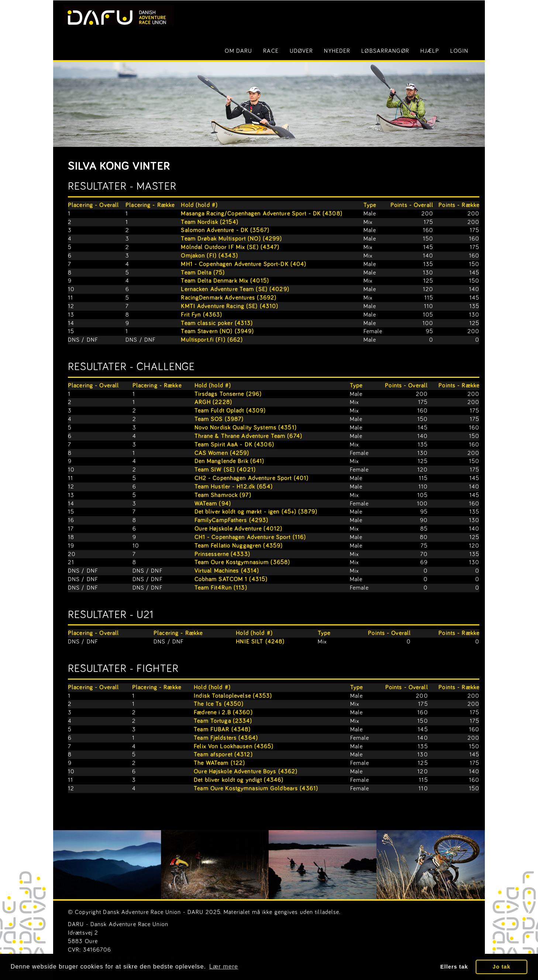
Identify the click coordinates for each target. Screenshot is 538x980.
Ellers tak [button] (454, 967)
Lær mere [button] (224, 967)
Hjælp (430, 51)
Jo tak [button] (501, 967)
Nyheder (337, 51)
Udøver (301, 51)
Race (271, 51)
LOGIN (459, 51)
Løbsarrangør (385, 51)
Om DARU (238, 51)
